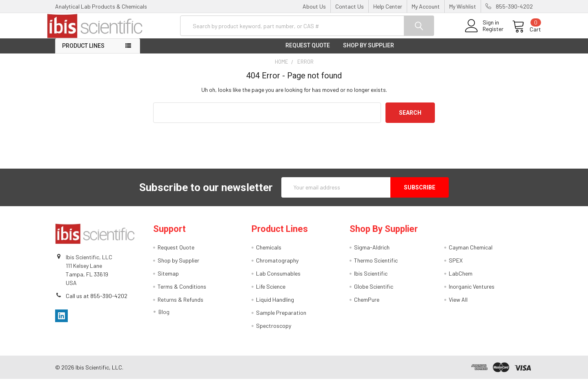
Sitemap (168, 279)
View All (458, 306)
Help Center (388, 6)
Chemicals (269, 253)
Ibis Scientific (371, 279)
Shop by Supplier (369, 51)
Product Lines (83, 52)
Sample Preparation (281, 319)
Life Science (271, 293)
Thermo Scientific (376, 266)
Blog (164, 318)
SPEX (456, 266)
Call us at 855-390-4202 (97, 302)
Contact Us (350, 6)
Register (485, 33)
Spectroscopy (274, 332)
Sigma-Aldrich (372, 253)
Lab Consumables (278, 279)
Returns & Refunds (180, 306)
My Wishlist (463, 6)
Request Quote (308, 51)
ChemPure (367, 306)
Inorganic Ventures (472, 293)
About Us (314, 6)
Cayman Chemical (471, 253)
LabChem (461, 279)
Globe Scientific (374, 293)
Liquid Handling (275, 306)
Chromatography (277, 266)
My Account (426, 6)
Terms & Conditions (182, 293)
